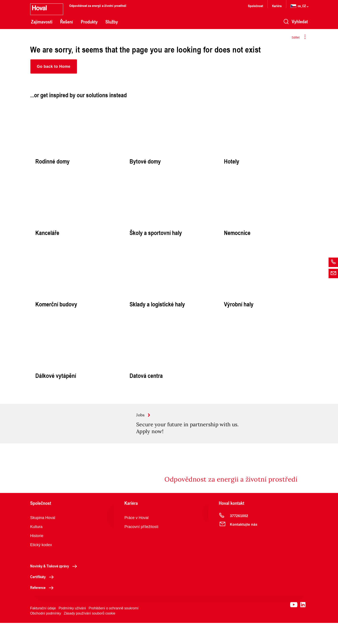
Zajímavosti (42, 22)
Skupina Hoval (43, 539)
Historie (37, 557)
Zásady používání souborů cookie (90, 634)
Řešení (67, 22)
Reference (43, 608)
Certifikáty (43, 598)
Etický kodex (41, 566)
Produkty (89, 22)
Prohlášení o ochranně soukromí (113, 629)
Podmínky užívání (72, 629)
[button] (54, 66)
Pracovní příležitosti (141, 548)
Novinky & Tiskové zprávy (55, 587)
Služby (112, 22)
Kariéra (277, 6)
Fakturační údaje (43, 629)
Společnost (255, 6)
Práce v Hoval (136, 539)
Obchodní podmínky (46, 634)
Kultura (36, 548)
